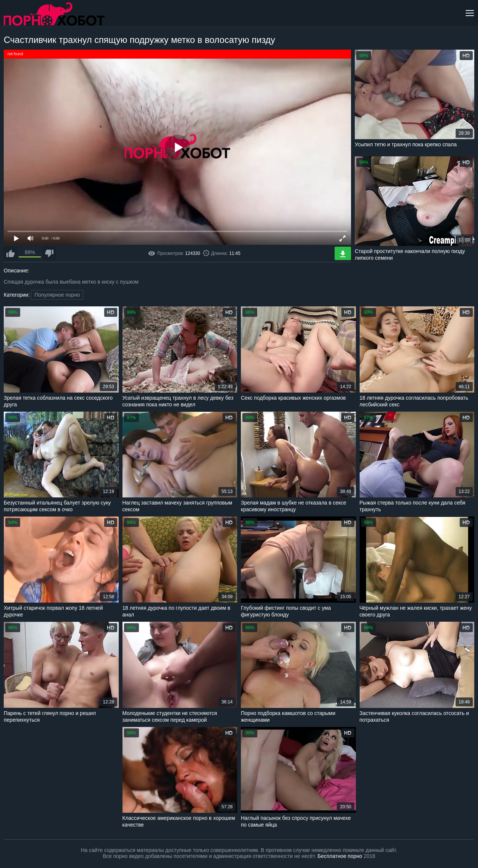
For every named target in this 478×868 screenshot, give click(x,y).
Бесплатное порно (340, 856)
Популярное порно (57, 295)
